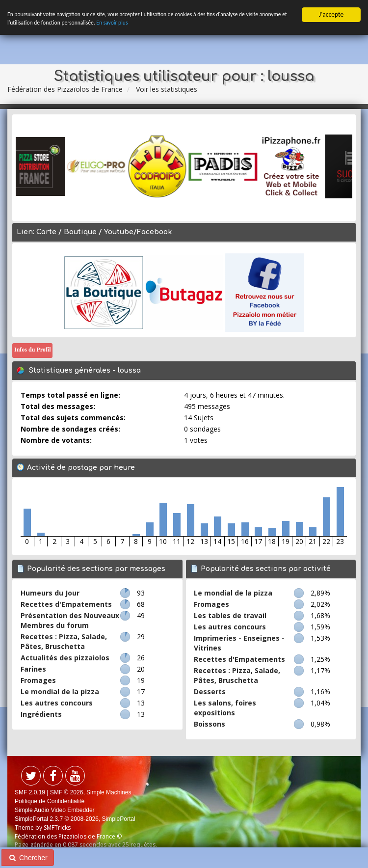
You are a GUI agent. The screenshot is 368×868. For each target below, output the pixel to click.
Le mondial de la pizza (60, 692)
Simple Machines (109, 792)
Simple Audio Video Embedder (55, 810)
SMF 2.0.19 (30, 792)
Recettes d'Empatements (66, 604)
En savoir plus (180, 25)
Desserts (210, 692)
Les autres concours (57, 703)
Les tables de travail (230, 615)
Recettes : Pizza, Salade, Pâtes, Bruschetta (64, 641)
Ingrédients (41, 714)
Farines (33, 669)
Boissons (210, 724)
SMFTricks (57, 827)
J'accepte (331, 14)
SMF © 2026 (67, 792)
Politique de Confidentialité (50, 801)
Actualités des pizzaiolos (65, 658)
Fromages (38, 680)
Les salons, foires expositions (225, 708)
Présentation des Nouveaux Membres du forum (70, 620)
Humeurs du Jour (50, 593)
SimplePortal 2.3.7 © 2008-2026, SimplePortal (75, 819)
